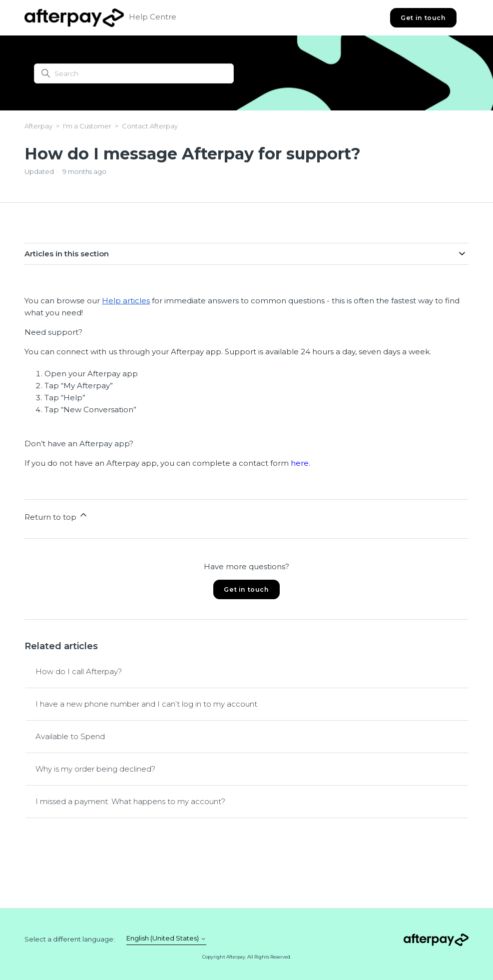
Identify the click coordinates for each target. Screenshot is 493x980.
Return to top (56, 516)
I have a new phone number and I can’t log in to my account (146, 704)
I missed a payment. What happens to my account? (130, 801)
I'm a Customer (87, 126)
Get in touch (423, 18)
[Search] (134, 73)
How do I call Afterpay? (79, 671)
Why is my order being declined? (95, 769)
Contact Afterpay (150, 126)
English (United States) (166, 938)
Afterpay (38, 126)
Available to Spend (70, 736)
